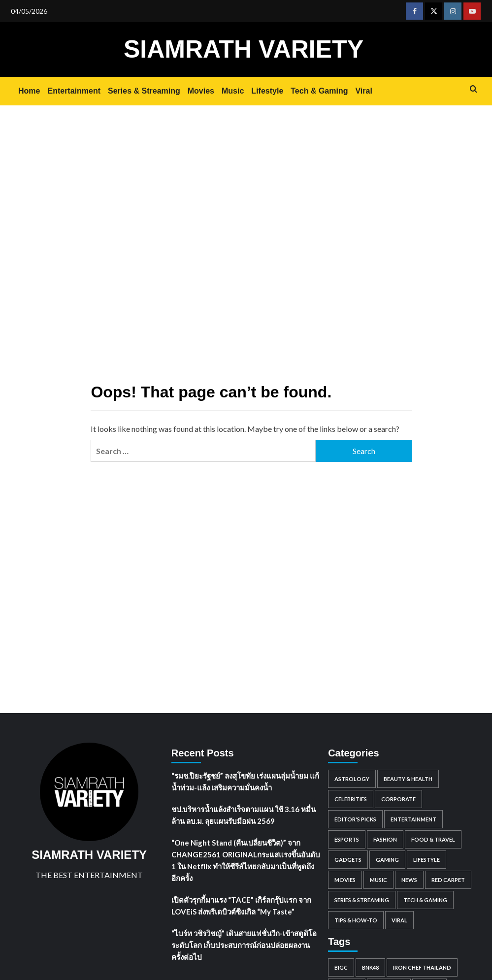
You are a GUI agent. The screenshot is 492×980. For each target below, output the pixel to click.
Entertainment (74, 91)
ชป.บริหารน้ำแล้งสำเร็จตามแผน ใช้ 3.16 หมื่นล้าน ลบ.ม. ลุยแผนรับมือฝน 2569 (244, 815)
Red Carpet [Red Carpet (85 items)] (448, 880)
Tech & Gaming (319, 91)
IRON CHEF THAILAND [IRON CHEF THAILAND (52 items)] (422, 967)
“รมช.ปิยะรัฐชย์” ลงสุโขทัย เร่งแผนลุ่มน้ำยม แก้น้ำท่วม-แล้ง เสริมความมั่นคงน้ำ (245, 782)
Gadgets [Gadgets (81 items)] (348, 860)
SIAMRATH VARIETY (244, 49)
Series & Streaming (144, 91)
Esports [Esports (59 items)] (347, 839)
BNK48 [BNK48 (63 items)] (370, 967)
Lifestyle (267, 91)
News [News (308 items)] (409, 880)
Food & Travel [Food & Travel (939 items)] (433, 839)
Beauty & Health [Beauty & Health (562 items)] (408, 779)
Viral (363, 91)
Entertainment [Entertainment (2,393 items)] (413, 819)
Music (233, 91)
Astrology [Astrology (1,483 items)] (352, 779)
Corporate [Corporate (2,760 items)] (398, 799)
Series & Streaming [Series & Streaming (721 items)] (362, 900)
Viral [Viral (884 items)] (399, 920)
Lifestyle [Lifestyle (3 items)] (426, 860)
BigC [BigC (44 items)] (341, 967)
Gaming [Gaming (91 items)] (387, 860)
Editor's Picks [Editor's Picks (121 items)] (355, 819)
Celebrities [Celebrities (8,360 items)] (351, 799)
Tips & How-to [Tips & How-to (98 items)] (356, 920)
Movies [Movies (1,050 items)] (345, 880)
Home (29, 91)
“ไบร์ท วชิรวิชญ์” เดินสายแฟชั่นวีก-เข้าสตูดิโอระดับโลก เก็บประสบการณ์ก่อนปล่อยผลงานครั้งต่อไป (244, 945)
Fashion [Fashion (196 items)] (385, 839)
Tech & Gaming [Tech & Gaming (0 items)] (425, 900)
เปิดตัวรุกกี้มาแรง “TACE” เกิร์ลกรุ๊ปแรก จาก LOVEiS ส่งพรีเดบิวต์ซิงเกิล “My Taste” (241, 906)
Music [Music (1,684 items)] (378, 880)
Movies (201, 91)
